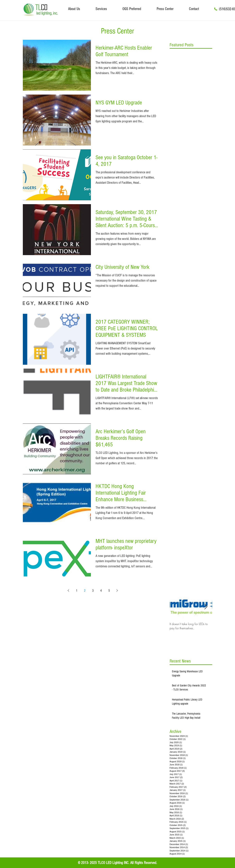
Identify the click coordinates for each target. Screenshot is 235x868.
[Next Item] (206, 607)
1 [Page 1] (77, 591)
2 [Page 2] (85, 591)
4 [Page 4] (101, 591)
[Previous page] (68, 591)
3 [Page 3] (93, 591)
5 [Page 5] (109, 591)
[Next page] (117, 591)
